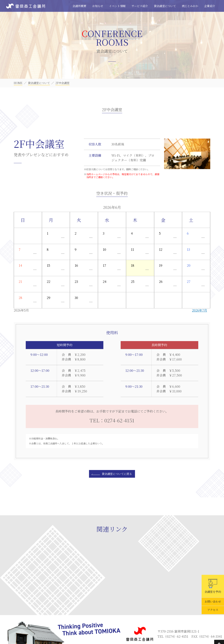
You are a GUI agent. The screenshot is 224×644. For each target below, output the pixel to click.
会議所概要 (79, 6)
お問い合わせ (213, 602)
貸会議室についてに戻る (117, 474)
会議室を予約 (213, 586)
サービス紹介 (140, 6)
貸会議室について (165, 6)
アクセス (213, 610)
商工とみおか (190, 6)
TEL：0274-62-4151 (112, 420)
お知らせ (98, 6)
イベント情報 (117, 6)
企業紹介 (210, 6)
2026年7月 (200, 310)
